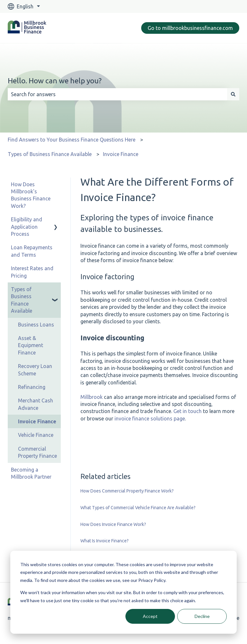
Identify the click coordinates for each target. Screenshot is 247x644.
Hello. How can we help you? (55, 81)
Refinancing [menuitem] (32, 387)
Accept (150, 616)
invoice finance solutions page (150, 419)
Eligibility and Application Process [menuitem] (27, 227)
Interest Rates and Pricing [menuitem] (32, 272)
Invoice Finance (121, 154)
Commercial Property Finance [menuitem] (37, 452)
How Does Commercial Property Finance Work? (127, 491)
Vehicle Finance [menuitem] (36, 435)
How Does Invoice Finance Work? (113, 524)
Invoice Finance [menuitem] (37, 421)
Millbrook (91, 397)
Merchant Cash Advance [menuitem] (36, 404)
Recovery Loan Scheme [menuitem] (35, 370)
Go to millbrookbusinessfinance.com (190, 28)
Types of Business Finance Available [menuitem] (22, 300)
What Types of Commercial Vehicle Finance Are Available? (138, 508)
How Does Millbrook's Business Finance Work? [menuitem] (31, 195)
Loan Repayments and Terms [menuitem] (32, 251)
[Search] (233, 94)
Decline (202, 616)
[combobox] (117, 94)
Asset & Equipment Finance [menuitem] (31, 345)
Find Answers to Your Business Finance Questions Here (72, 140)
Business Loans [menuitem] (36, 325)
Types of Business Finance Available (50, 154)
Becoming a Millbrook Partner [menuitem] (31, 473)
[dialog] (123, 592)
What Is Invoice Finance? (105, 541)
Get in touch (188, 411)
